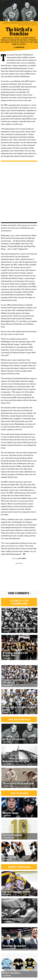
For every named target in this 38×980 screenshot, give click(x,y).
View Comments (19, 593)
